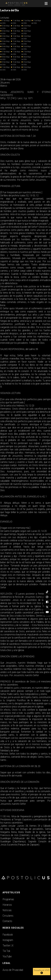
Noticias (7, 910)
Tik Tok (6, 951)
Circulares (8, 916)
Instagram (8, 940)
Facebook (8, 935)
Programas (8, 899)
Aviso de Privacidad (13, 970)
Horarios (7, 905)
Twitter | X (8, 946)
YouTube (7, 956)
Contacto (7, 921)
